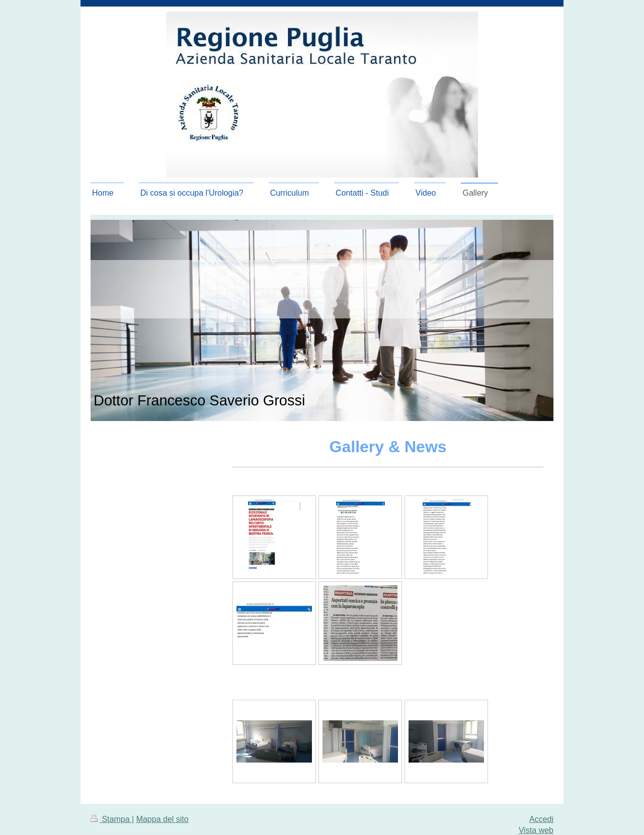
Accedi (541, 819)
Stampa (111, 819)
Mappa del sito (163, 819)
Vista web (536, 830)
